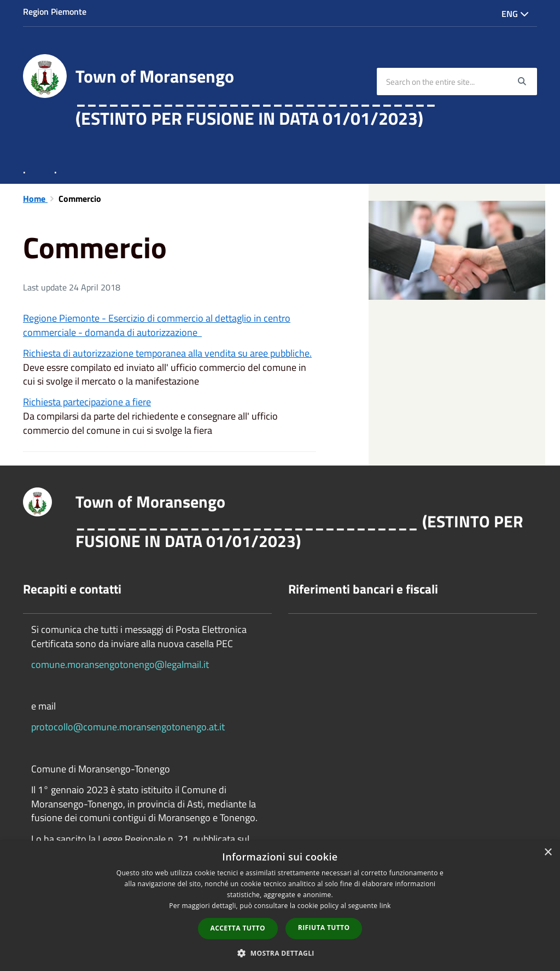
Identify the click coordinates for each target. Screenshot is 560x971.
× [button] (548, 853)
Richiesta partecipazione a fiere (87, 402)
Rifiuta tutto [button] (324, 928)
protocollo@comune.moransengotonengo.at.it (128, 727)
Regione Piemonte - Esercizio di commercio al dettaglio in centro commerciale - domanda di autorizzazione (157, 325)
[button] (280, 953)
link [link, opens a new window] (385, 906)
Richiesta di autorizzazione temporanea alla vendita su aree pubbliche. (167, 353)
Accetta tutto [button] (238, 928)
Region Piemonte (55, 11)
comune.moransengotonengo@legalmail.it (120, 664)
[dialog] (280, 906)
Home (35, 199)
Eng (515, 14)
